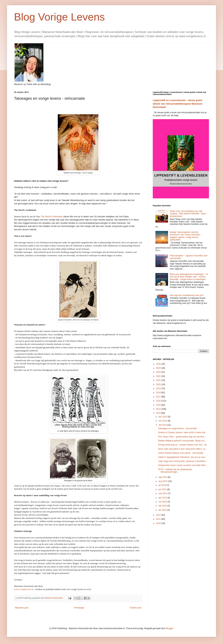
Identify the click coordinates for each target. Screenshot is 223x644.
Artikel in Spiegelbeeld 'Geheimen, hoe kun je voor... (182, 457)
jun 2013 (163, 489)
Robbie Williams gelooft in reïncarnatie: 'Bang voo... (182, 441)
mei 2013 (163, 493)
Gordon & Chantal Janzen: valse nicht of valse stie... (182, 432)
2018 (159, 393)
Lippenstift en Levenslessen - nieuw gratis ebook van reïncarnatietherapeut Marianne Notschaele (178, 104)
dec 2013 (163, 417)
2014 (159, 409)
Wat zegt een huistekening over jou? (187, 295)
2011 (159, 519)
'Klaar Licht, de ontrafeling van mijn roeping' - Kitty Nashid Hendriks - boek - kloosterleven (188, 214)
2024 (159, 368)
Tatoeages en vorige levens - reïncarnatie (177, 428)
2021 (159, 380)
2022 (159, 376)
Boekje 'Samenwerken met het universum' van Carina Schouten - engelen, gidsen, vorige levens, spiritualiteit (186, 236)
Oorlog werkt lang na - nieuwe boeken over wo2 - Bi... (183, 445)
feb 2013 (163, 506)
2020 (159, 384)
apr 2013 (163, 498)
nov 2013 (163, 421)
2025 (159, 364)
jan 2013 (163, 510)
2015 (159, 405)
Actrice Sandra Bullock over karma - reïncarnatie (181, 453)
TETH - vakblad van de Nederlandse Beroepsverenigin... (175, 471)
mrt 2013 (163, 502)
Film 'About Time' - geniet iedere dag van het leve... (182, 437)
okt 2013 (163, 425)
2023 (159, 372)
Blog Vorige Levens (59, 17)
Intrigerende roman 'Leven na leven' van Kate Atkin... (183, 465)
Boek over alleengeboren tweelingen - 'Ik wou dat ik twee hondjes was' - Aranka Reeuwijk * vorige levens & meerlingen (189, 277)
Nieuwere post (22, 608)
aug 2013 (163, 481)
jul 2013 (163, 485)
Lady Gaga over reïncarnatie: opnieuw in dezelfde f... (183, 461)
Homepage (79, 608)
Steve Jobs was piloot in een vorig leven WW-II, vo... (183, 449)
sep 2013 (163, 477)
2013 (159, 413)
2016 (159, 401)
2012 (159, 515)
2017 (159, 397)
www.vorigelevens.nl (24, 589)
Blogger (170, 628)
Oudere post (136, 608)
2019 (159, 389)
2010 (159, 523)
